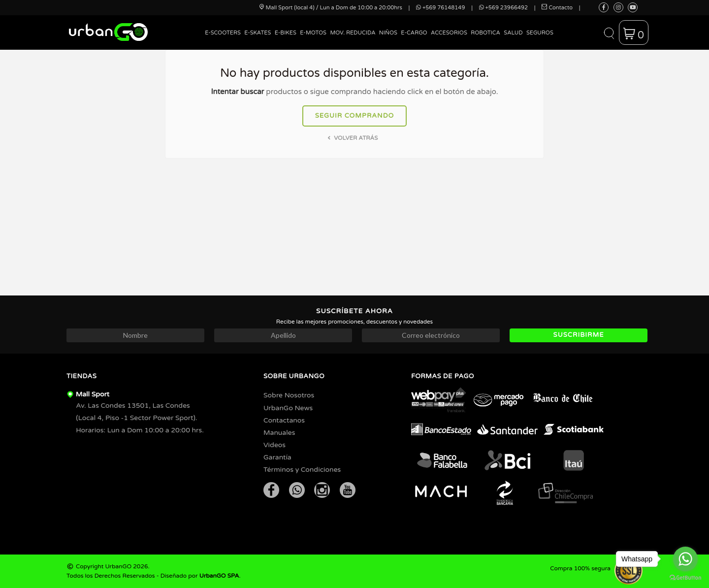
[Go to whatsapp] (685, 559)
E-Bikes (286, 33)
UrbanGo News (288, 408)
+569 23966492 (503, 8)
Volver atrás (352, 138)
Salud (513, 33)
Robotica (485, 33)
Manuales (279, 433)
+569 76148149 (440, 8)
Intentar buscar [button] (237, 92)
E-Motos (313, 33)
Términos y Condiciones (302, 470)
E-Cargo (414, 33)
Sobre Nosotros (289, 395)
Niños (388, 33)
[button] (609, 33)
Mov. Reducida (353, 33)
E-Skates (258, 33)
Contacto (557, 8)
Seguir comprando (355, 116)
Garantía (277, 457)
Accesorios (449, 33)
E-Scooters (223, 33)
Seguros (540, 33)
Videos (274, 445)
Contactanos (284, 420)
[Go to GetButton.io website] (685, 578)
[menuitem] (223, 40)
